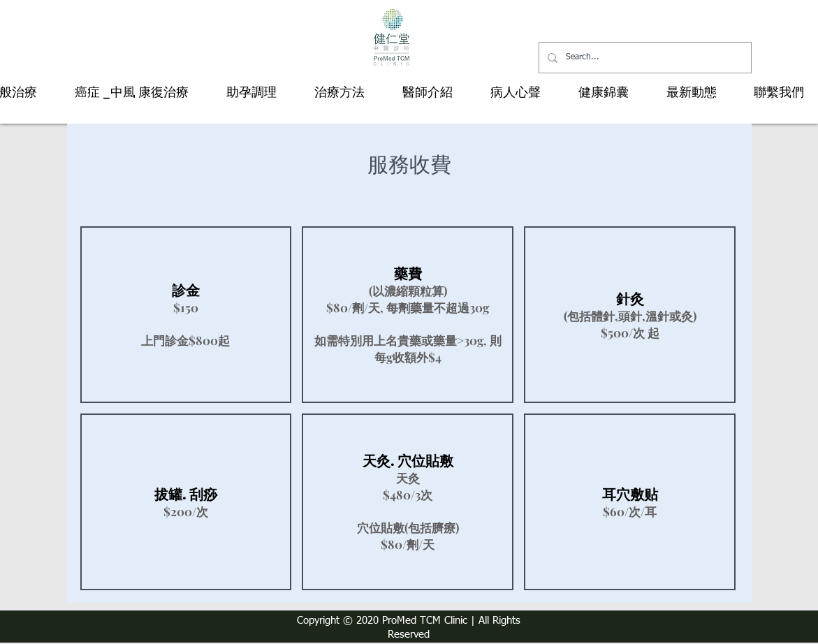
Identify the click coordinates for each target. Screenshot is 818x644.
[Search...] (644, 58)
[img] (186, 315)
